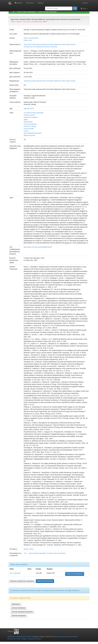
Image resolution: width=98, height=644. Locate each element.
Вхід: (84, 8)
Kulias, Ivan (28, 40)
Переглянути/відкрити (75, 574)
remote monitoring (30, 124)
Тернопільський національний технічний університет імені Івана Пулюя (50, 44)
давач (26, 120)
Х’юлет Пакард (21, 639)
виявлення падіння (31, 117)
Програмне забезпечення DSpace (20, 637)
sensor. (26, 131)
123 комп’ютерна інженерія (34, 113)
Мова (85, 3)
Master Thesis (29, 549)
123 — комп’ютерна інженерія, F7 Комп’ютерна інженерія (34, 12)
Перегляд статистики (45, 581)
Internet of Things (30, 126)
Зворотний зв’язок (34, 639)
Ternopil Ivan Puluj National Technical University (40, 47)
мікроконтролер (29, 135)
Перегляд (30, 3)
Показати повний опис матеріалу (22, 581)
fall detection (28, 122)
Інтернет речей (29, 115)
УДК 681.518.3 (29, 109)
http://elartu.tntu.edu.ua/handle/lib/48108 (38, 247)
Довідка (41, 3)
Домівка (19, 3)
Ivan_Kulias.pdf (15, 573)
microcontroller (29, 129)
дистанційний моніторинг (33, 133)
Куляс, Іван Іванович (31, 38)
